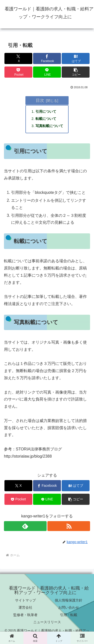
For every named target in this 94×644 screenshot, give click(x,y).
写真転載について (49, 126)
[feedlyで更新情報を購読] (25, 526)
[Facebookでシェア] (47, 58)
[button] (76, 72)
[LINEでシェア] (47, 72)
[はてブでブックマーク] (76, 58)
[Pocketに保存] (18, 72)
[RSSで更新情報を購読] (69, 526)
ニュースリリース (47, 622)
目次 (40, 100)
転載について (46, 119)
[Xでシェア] (18, 58)
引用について (46, 111)
